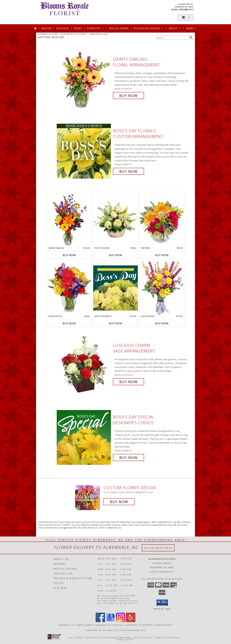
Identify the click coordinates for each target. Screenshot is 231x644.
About (175, 28)
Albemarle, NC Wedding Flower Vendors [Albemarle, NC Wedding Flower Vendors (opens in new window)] (149, 625)
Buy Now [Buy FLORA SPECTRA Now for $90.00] (69, 323)
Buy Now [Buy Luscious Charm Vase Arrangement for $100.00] (128, 382)
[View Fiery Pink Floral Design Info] (162, 219)
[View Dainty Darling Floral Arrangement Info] (84, 77)
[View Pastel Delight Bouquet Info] (162, 288)
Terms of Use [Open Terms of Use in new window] (125, 639)
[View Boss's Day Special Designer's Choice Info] (84, 437)
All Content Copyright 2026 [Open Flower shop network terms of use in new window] (86, 637)
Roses (78, 28)
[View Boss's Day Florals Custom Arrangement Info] (84, 151)
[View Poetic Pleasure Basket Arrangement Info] (115, 220)
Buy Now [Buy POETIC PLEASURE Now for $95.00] (115, 255)
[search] (191, 37)
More (191, 28)
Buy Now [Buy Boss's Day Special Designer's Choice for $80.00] (128, 458)
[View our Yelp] (131, 621)
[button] (186, 17)
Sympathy (95, 28)
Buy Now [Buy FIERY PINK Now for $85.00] (162, 255)
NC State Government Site (130, 630)
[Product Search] (172, 38)
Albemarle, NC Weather (99, 630)
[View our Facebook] (100, 621)
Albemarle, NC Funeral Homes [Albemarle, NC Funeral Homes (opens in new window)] (75, 625)
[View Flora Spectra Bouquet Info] (69, 288)
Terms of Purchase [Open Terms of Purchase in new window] (167, 637)
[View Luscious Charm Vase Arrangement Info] (84, 364)
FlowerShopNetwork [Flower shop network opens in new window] (118, 637)
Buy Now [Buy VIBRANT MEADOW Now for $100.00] (69, 255)
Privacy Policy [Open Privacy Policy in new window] (143, 637)
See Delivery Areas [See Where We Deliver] (158, 548)
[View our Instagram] (121, 621)
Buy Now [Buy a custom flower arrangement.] (119, 502)
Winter (46, 28)
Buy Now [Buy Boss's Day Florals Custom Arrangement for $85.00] (128, 171)
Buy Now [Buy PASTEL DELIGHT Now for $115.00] (162, 323)
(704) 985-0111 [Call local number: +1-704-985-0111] (186, 9)
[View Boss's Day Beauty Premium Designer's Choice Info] (115, 288)
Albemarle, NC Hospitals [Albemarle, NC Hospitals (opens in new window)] (109, 625)
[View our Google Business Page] (110, 621)
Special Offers (119, 28)
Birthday (63, 28)
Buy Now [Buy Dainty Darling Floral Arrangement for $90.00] (128, 96)
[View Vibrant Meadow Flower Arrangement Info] (69, 220)
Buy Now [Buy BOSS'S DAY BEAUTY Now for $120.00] (115, 323)
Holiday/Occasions (149, 28)
